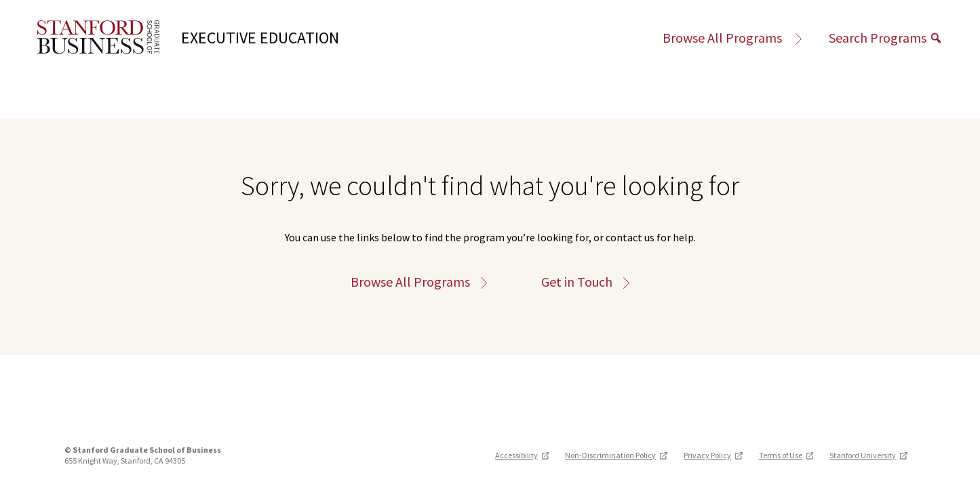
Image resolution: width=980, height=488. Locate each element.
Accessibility (522, 455)
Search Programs (886, 38)
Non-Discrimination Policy (616, 455)
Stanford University (868, 455)
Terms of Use (786, 455)
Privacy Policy (713, 455)
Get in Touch (585, 282)
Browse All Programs (732, 38)
